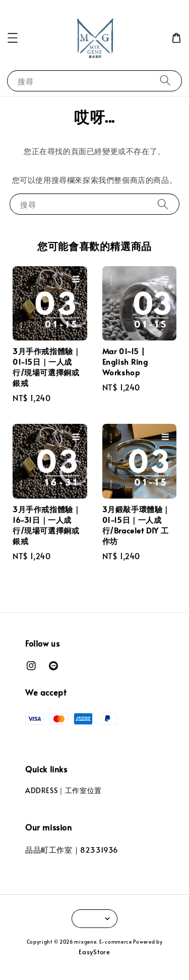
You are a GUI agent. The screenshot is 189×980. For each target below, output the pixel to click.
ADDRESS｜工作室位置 (64, 790)
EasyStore (94, 952)
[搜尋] (165, 81)
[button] (13, 38)
